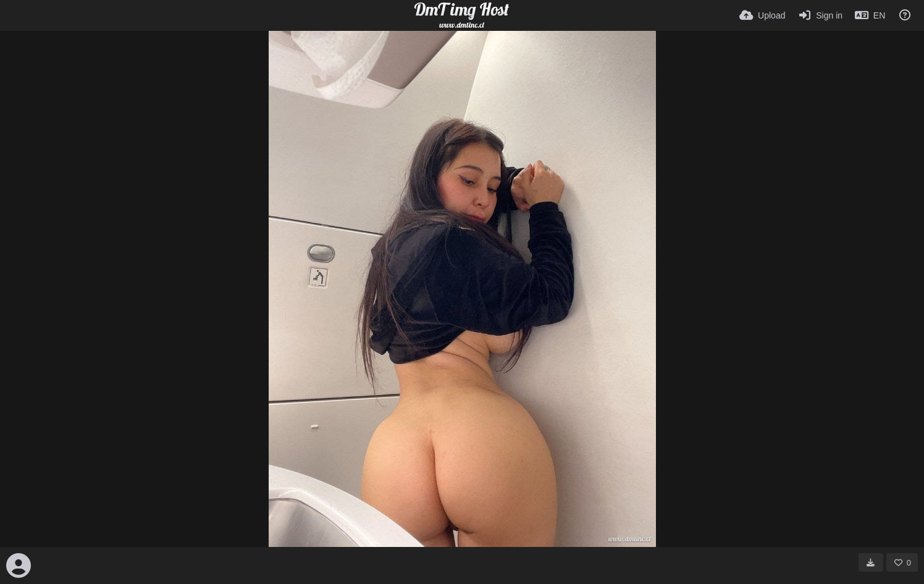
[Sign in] (820, 15)
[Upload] (762, 15)
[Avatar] (19, 565)
